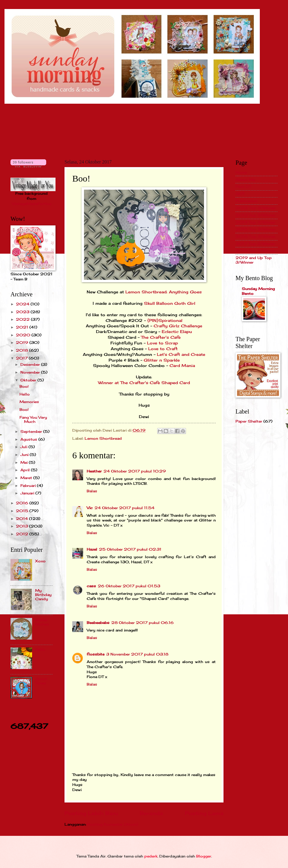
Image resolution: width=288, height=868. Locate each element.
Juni (25, 455)
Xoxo (40, 561)
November (31, 372)
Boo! (24, 386)
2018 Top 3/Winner (255, 251)
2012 (23, 534)
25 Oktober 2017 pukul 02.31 (130, 549)
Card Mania (182, 366)
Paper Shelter (249, 421)
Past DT (243, 186)
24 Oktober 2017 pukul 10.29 (135, 471)
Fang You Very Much (33, 419)
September (32, 431)
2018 (22, 350)
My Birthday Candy (43, 595)
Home (241, 172)
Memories (29, 402)
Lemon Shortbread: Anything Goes (163, 292)
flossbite (96, 654)
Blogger (204, 856)
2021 (23, 327)
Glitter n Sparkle (162, 360)
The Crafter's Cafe (161, 337)
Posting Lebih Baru (91, 813)
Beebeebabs (98, 623)
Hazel (92, 549)
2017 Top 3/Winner (255, 244)
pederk (151, 856)
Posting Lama (204, 813)
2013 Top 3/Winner (255, 215)
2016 (23, 503)
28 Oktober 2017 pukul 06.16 (142, 623)
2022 (23, 319)
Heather (94, 471)
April (26, 470)
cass (91, 586)
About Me (245, 180)
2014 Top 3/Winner (255, 222)
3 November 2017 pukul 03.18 (137, 654)
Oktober (29, 380)
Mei (25, 462)
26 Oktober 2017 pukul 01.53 (129, 586)
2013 (22, 526)
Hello (25, 394)
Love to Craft (163, 349)
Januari (28, 493)
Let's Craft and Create (181, 355)
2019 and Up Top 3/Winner (254, 260)
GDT (240, 194)
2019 (23, 342)
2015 (23, 511)
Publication (246, 201)
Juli (24, 447)
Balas (92, 491)
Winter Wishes (42, 622)
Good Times (41, 681)
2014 (22, 519)
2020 (24, 335)
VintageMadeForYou (32, 204)
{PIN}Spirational (165, 321)
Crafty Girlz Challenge (178, 326)
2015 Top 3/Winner (256, 229)
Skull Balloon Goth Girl (170, 303)
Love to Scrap (162, 343)
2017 (22, 358)
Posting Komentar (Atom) (113, 824)
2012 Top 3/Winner (256, 208)
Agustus (29, 439)
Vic (90, 508)
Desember (31, 364)
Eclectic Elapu (177, 332)
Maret (27, 478)
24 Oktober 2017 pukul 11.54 (124, 508)
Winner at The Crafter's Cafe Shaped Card (144, 383)
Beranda (151, 813)
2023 (23, 312)
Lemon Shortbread (103, 438)
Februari (29, 486)
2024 (23, 304)
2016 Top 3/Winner (256, 236)
